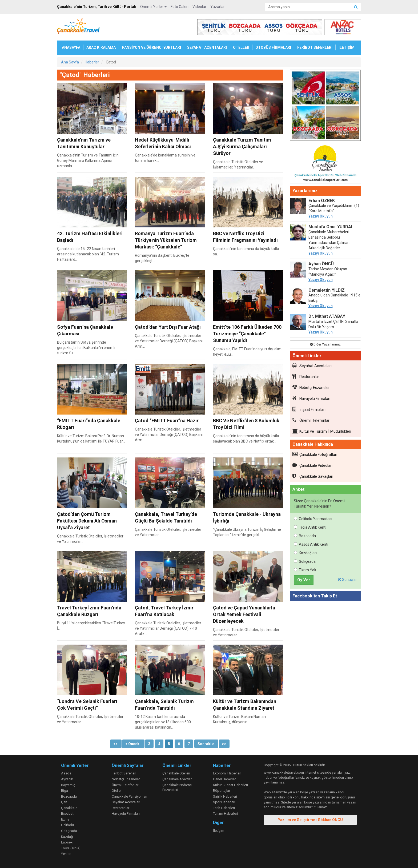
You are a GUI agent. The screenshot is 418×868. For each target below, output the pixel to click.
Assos (66, 773)
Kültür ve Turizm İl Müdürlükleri (322, 431)
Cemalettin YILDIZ (327, 290)
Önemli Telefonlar (311, 420)
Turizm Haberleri (225, 813)
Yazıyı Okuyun (321, 216)
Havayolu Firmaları (311, 398)
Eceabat (67, 813)
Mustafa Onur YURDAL (331, 227)
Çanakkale (69, 808)
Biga (65, 791)
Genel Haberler (224, 779)
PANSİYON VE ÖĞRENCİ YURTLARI (151, 47)
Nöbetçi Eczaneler (311, 387)
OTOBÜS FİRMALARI (273, 47)
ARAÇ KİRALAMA (101, 47)
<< (116, 744)
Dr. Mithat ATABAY (327, 316)
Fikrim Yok (305, 570)
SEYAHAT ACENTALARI (207, 47)
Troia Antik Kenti (310, 527)
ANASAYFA (71, 47)
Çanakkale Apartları (177, 779)
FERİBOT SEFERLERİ (315, 47)
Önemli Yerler (153, 7)
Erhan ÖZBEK (322, 201)
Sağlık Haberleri (225, 796)
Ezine (65, 819)
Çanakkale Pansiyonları (129, 796)
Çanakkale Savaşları (313, 476)
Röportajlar (222, 791)
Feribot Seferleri (124, 773)
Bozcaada (305, 536)
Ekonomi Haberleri (227, 773)
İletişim (219, 831)
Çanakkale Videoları (312, 465)
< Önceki (133, 744)
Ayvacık (67, 779)
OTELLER (241, 47)
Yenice (66, 854)
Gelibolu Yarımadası (313, 519)
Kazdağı (67, 837)
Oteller (117, 791)
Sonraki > (206, 744)
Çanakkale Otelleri (176, 773)
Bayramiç (68, 785)
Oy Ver (304, 580)
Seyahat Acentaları (312, 365)
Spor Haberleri (224, 802)
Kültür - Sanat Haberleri (230, 785)
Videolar (199, 7)
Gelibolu (67, 825)
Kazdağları (305, 553)
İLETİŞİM (347, 47)
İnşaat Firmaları (309, 409)
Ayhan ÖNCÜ (321, 264)
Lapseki (67, 842)
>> (224, 744)
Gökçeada (305, 561)
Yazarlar (218, 7)
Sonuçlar (347, 580)
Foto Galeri (180, 7)
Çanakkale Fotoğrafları (315, 454)
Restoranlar (306, 376)
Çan (64, 802)
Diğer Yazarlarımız (325, 344)
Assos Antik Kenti (311, 544)
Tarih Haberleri (224, 808)
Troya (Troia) (71, 848)
